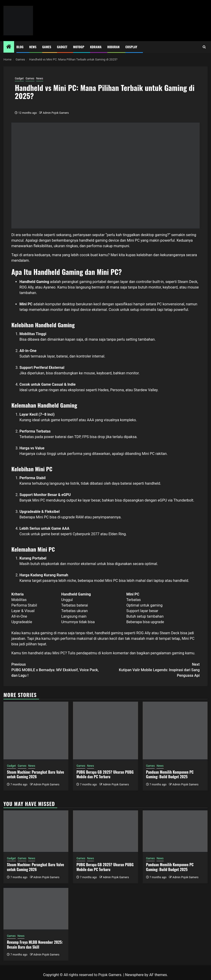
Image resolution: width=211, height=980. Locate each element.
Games (47, 47)
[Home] (9, 47)
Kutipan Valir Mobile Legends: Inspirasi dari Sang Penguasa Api (153, 670)
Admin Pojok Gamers (56, 113)
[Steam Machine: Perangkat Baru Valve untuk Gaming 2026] (36, 730)
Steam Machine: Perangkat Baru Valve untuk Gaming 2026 (35, 774)
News (33, 47)
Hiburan (113, 47)
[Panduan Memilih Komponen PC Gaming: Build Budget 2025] (175, 730)
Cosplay (131, 47)
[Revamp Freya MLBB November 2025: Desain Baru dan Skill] (36, 909)
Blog (20, 47)
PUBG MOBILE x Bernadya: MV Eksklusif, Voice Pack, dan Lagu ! (58, 670)
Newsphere (134, 975)
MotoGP (79, 47)
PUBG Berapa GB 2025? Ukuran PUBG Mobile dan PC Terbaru (105, 774)
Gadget (62, 47)
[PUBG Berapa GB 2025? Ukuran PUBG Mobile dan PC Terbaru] (105, 730)
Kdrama (96, 47)
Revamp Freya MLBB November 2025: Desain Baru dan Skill (35, 945)
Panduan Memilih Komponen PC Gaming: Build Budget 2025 (170, 774)
